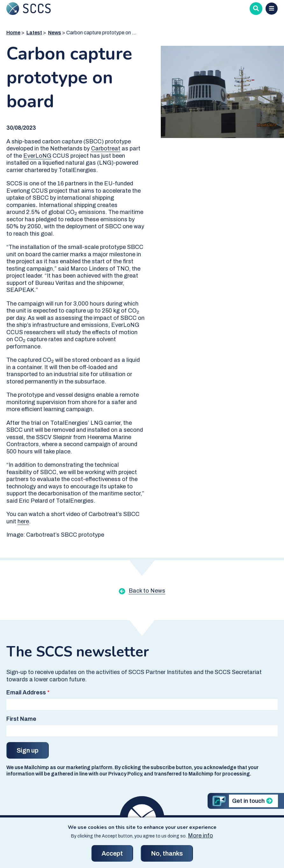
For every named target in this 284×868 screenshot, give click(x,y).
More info (200, 836)
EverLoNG (37, 156)
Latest (34, 33)
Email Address (26, 692)
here (23, 521)
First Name (21, 719)
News (55, 33)
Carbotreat (106, 148)
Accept (112, 853)
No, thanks (167, 853)
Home (13, 33)
